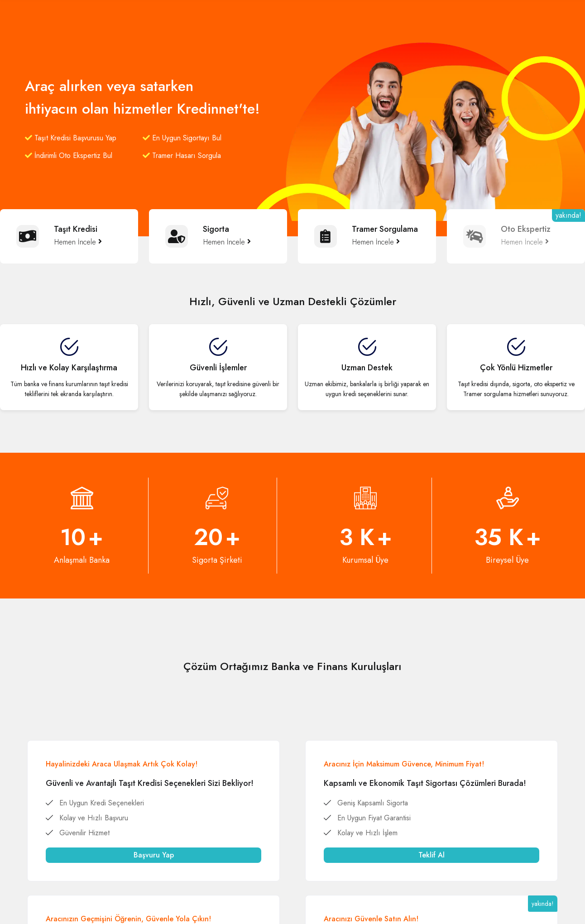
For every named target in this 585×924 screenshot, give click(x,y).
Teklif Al (432, 855)
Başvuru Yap (154, 855)
